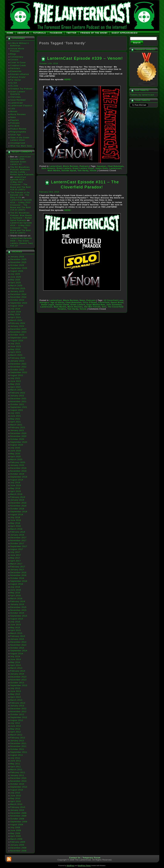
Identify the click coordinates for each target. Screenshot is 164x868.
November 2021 (18, 401)
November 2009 (18, 816)
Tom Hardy (83, 171)
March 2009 (16, 839)
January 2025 (17, 291)
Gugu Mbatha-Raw (96, 305)
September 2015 (19, 616)
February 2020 (18, 462)
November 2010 (18, 781)
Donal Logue (48, 305)
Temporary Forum (92, 858)
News (13, 117)
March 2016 (16, 598)
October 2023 (17, 335)
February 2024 (18, 323)
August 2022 (17, 375)
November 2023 (18, 332)
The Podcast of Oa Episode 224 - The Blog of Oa (20, 195)
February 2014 (18, 671)
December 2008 (18, 848)
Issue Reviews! (18, 100)
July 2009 (15, 827)
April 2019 (16, 491)
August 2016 (17, 584)
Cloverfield (104, 303)
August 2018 (17, 515)
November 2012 (18, 712)
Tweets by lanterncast (142, 95)
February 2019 (18, 497)
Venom (93, 171)
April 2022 (16, 387)
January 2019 (17, 500)
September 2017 (19, 546)
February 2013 (18, 703)
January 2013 (17, 706)
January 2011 (17, 775)
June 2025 (16, 277)
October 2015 (17, 613)
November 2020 (18, 436)
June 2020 (16, 451)
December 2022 (18, 364)
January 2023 (17, 361)
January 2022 (17, 396)
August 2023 (17, 341)
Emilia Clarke (62, 305)
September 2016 (19, 581)
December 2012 (18, 709)
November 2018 (18, 506)
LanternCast (17, 103)
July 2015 (15, 622)
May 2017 (15, 558)
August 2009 (17, 825)
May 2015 (15, 628)
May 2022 (15, 384)
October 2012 (17, 714)
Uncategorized (18, 143)
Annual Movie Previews (17, 50)
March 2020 (16, 459)
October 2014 (17, 648)
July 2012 (15, 723)
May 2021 (15, 419)
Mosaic (14, 111)
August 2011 (17, 755)
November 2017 (18, 541)
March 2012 (16, 735)
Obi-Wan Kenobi (92, 307)
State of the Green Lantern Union (20, 139)
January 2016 (17, 604)
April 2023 (16, 352)
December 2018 (18, 503)
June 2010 (16, 796)
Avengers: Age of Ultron (52, 303)
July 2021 (15, 413)
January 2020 (17, 465)
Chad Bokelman (116, 166)
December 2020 (18, 433)
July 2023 (15, 343)
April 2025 (16, 283)
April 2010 (16, 801)
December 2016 (18, 572)
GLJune (14, 86)
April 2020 (16, 457)
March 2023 (16, 355)
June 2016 (16, 590)
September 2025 (19, 268)
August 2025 (17, 271)
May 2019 (15, 488)
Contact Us (75, 858)
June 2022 (16, 381)
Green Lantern (64, 168)
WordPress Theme (84, 866)
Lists (13, 108)
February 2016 (18, 601)
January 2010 (17, 810)
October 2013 (17, 683)
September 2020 (19, 442)
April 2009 (16, 836)
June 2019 (16, 485)
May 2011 (15, 764)
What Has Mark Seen (21, 146)
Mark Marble (54, 171)
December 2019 (18, 468)
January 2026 (17, 257)
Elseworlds (16, 71)
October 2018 (17, 509)
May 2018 (15, 523)
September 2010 (19, 787)
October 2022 (17, 370)
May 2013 (15, 694)
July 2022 (15, 378)
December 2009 (18, 813)
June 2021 (16, 416)
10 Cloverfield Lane (114, 300)
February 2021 (18, 427)
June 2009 (16, 830)
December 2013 (18, 677)
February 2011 (18, 772)
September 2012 (19, 717)
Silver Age (16, 135)
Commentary (17, 57)
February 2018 (18, 532)
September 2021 (19, 407)
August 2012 (17, 720)
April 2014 (16, 665)
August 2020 (17, 445)
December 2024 (18, 294)
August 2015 (17, 619)
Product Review (18, 129)
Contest (14, 60)
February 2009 (18, 842)
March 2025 (16, 286)
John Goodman (114, 305)
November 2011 (18, 746)
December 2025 (18, 259)
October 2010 (17, 784)
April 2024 (16, 317)
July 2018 (15, 517)
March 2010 (16, 804)
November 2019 (18, 471)
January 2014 (17, 674)
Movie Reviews (18, 114)
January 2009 (17, 845)
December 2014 (18, 642)
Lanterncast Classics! (21, 106)
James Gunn (102, 168)
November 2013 (18, 680)
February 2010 (18, 807)
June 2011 (16, 761)
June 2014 (16, 659)
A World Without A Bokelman (20, 44)
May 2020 (15, 454)
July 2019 (15, 483)
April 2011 (16, 767)
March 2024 (16, 320)
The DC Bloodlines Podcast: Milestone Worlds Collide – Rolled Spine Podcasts (22, 171)
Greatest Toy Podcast (21, 89)
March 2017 (16, 564)
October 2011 (17, 749)
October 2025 (17, 265)
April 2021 (16, 422)
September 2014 (19, 651)
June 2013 (16, 691)
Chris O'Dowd (90, 303)
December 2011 (18, 743)
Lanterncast (115, 168)
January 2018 (17, 535)
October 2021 (17, 404)
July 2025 (15, 274)
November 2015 (18, 610)
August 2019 (17, 480)
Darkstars (15, 68)
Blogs (13, 54)
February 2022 (18, 393)
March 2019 (16, 494)
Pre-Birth (15, 126)
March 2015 (16, 633)
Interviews (16, 97)
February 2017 (18, 567)
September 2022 (19, 372)
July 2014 (15, 656)
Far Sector (16, 80)
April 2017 (16, 561)
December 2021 (18, 399)
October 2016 (17, 578)
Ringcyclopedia (18, 132)
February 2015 (18, 636)
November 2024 (18, 297)
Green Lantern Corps (83, 168)
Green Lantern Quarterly (18, 93)
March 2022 (16, 390)
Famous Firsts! (18, 77)
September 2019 (19, 477)
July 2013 (15, 688)
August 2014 (17, 654)
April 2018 (16, 526)
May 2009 (15, 833)
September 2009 (19, 822)
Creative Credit (18, 65)
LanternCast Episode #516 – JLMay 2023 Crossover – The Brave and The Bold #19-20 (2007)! (21, 183)
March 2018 (16, 529)
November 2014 (18, 645)
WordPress (71, 866)
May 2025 (15, 280)
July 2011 (15, 758)
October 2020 (17, 439)
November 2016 (18, 575)
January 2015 (17, 639)
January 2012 (17, 741)
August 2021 (17, 410)
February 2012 (18, 738)
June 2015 (16, 625)
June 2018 (16, 520)
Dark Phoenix (48, 168)
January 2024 (17, 326)
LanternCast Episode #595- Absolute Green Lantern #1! (21, 160)
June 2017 (16, 555)
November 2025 (18, 262)
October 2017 (17, 543)
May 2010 (15, 798)
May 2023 (15, 349)
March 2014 (16, 668)
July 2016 (15, 587)
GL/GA (14, 83)
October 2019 (17, 474)
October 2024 (17, 300)
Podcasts (15, 123)
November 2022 (18, 367)
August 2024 (17, 306)
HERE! (68, 79)
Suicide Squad (69, 171)
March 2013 (16, 700)
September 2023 (19, 338)
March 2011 (16, 769)
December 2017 (18, 538)
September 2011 (19, 752)
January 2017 (17, 570)
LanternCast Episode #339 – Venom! (85, 58)
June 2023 (16, 346)
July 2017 (15, 552)
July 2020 (15, 448)
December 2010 (18, 778)
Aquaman (101, 166)
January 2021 (17, 430)
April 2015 (16, 630)
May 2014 (15, 662)
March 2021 (16, 425)
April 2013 (16, 697)
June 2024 (16, 312)
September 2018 (19, 512)
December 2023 (18, 329)
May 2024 (15, 314)
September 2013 (19, 685)
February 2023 (18, 358)
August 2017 (17, 549)
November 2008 (18, 851)
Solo (104, 307)
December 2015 (18, 607)
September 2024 (19, 303)
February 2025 (18, 288)
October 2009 (17, 819)
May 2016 (15, 593)
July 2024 (15, 309)
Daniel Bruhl (117, 303)
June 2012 (16, 726)
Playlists (15, 120)
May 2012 (15, 729)
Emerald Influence (20, 74)
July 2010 (15, 793)
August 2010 (17, 790)
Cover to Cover (18, 63)
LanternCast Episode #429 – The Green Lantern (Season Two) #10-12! (22, 242)
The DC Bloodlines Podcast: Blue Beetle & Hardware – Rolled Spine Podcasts (21, 217)
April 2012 (16, 732)
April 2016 (16, 596)
